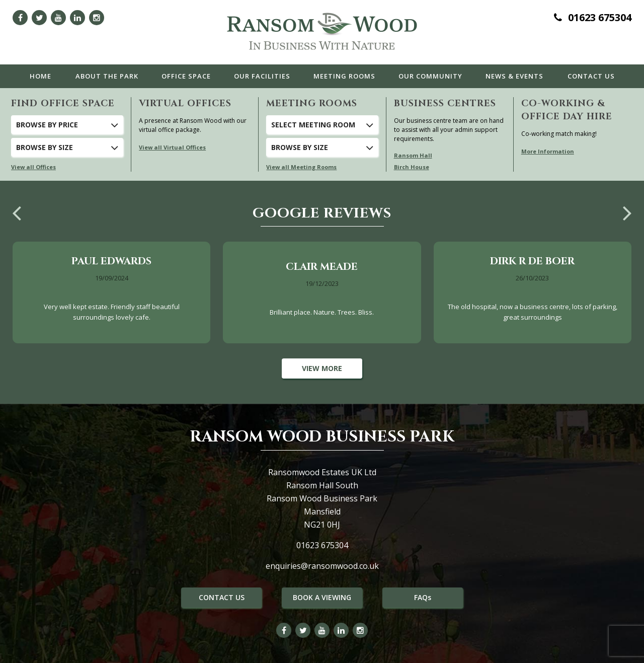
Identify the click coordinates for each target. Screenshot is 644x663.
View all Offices (33, 167)
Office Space (186, 76)
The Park (107, 76)
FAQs (423, 597)
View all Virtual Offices (172, 147)
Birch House (412, 167)
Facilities (262, 76)
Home (41, 76)
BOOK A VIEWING (322, 597)
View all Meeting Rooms (301, 167)
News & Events (514, 76)
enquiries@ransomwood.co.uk (322, 566)
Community (430, 76)
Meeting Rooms (344, 76)
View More (322, 368)
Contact (591, 76)
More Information (548, 151)
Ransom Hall (413, 155)
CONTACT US (222, 597)
